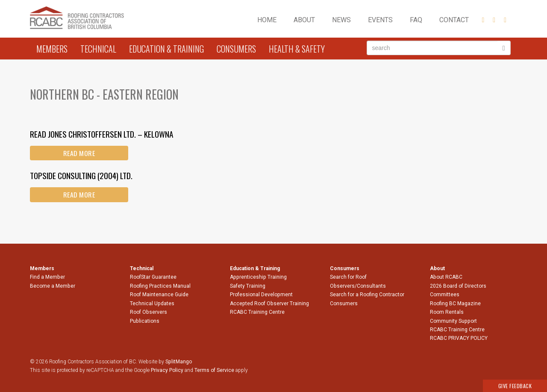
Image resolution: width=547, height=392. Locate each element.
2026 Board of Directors (458, 286)
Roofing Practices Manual (160, 286)
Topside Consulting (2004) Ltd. (81, 175)
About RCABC (446, 277)
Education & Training (166, 49)
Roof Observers (149, 312)
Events (380, 20)
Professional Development (261, 295)
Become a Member (53, 286)
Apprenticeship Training (258, 277)
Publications (145, 321)
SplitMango (179, 362)
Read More (79, 153)
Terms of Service (214, 370)
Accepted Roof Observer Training (269, 304)
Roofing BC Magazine (455, 304)
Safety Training (248, 286)
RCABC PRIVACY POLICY (459, 338)
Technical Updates (152, 304)
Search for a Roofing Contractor (367, 295)
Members (52, 49)
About (304, 20)
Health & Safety (297, 49)
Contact (454, 20)
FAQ (416, 20)
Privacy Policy (167, 370)
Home (267, 20)
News (341, 20)
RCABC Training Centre (257, 312)
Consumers (236, 49)
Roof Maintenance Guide (159, 295)
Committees (445, 295)
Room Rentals (447, 312)
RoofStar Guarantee (153, 277)
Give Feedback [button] (515, 386)
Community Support (453, 321)
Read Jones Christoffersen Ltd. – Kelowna (102, 134)
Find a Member (47, 277)
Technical (98, 49)
